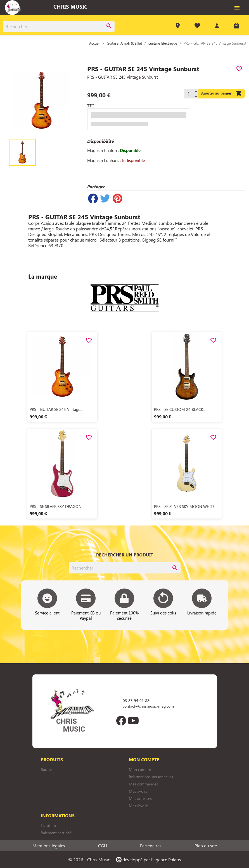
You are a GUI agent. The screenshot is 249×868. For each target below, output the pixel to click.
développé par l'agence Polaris (148, 859)
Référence (38, 245)
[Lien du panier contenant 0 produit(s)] (236, 26)
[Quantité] (188, 94)
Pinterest (117, 198)
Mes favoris (139, 806)
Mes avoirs (138, 791)
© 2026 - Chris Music (89, 859)
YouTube (134, 721)
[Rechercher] (59, 26)
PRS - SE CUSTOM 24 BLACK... (180, 409)
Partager (93, 198)
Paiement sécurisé (56, 833)
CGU (103, 846)
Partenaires (151, 846)
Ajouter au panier (222, 94)
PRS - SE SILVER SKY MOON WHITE (184, 506)
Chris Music (70, 6)
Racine (46, 769)
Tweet (105, 198)
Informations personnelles (151, 777)
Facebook (121, 721)
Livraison (48, 825)
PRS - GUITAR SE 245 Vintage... (56, 409)
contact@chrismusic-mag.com (148, 706)
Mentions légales (49, 846)
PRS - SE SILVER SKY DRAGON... (57, 506)
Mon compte (140, 769)
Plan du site (206, 846)
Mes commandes (143, 784)
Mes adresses (140, 798)
